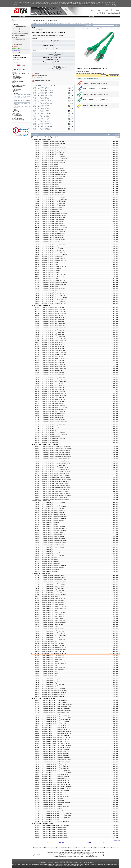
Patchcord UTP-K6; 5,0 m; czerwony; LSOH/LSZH (54, 380)
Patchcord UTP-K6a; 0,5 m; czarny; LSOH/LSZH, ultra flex (56, 454)
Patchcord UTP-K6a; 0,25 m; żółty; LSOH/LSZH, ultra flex (56, 452)
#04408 (37, 812)
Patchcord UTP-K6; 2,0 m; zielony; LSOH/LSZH (53, 358)
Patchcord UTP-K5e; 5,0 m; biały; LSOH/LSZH (53, 223)
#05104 (37, 603)
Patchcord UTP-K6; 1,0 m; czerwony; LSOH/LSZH (54, 325)
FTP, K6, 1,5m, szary (44, 128)
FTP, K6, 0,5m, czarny (45, 100)
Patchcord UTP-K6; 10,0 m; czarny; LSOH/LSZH (54, 405)
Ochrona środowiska (60, 863)
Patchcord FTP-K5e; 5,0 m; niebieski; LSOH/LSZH (54, 566)
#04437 (37, 429)
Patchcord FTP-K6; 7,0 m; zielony (50, 681)
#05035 (37, 405)
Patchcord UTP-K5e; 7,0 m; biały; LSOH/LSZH (53, 237)
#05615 (37, 597)
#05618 (37, 638)
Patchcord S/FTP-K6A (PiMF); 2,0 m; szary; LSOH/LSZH (56, 763)
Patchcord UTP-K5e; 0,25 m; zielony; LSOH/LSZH (54, 151)
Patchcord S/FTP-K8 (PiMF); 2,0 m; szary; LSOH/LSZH (55, 833)
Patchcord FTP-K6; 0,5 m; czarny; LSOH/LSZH (53, 591)
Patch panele (16, 91)
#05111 (37, 687)
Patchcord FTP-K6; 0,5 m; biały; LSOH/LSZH (53, 589)
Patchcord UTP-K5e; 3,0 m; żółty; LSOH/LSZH (53, 222)
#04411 (37, 816)
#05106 (37, 685)
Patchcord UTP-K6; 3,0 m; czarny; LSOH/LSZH (53, 364)
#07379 (37, 663)
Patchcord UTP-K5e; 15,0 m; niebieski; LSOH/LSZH (54, 270)
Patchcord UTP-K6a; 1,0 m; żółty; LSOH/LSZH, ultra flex (55, 468)
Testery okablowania (18, 118)
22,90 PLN (115, 810)
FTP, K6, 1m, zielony (44, 118)
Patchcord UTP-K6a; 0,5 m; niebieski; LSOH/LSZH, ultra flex (56, 456)
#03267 (37, 540)
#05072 (37, 789)
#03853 (37, 210)
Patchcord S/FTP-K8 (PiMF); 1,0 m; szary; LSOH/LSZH (55, 829)
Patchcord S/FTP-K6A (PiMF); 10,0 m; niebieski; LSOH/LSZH (57, 816)
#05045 (37, 726)
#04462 (37, 585)
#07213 (37, 309)
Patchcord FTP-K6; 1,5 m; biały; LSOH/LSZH (53, 616)
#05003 (37, 190)
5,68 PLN (115, 390)
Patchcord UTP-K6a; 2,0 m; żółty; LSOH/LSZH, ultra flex (55, 484)
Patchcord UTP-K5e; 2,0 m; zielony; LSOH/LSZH (54, 206)
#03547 (37, 499)
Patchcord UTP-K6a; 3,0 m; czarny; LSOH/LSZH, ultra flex (56, 486)
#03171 (37, 511)
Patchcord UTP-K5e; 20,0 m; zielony (51, 286)
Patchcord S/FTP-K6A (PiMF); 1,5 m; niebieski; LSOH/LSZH (56, 747)
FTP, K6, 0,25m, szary (45, 94)
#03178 (37, 542)
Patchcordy (15, 93)
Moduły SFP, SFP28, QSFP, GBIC (21, 74)
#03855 (37, 307)
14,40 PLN (115, 292)
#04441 (37, 437)
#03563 (37, 493)
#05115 (37, 657)
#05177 (37, 398)
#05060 (37, 761)
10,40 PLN (115, 417)
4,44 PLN (115, 562)
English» (23, 65)
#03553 (37, 495)
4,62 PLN (115, 237)
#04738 (37, 216)
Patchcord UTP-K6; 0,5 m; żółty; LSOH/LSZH (53, 319)
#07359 (37, 609)
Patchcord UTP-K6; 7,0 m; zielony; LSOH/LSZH (53, 400)
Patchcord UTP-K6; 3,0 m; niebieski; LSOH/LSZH (54, 368)
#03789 (37, 163)
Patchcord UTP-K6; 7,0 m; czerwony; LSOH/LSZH (54, 394)
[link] (21, 132)
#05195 (37, 536)
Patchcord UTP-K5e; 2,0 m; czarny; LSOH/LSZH (54, 198)
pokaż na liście (110, 28)
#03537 (37, 489)
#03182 (37, 554)
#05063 (37, 767)
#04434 (37, 423)
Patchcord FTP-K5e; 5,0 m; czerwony (51, 564)
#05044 (37, 718)
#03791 (37, 204)
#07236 (37, 366)
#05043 (37, 724)
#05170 (37, 241)
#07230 (37, 358)
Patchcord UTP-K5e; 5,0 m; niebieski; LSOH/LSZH (54, 229)
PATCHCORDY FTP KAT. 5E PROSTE (102, 22)
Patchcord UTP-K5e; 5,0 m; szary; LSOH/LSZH (53, 231)
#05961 (37, 292)
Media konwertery (17, 78)
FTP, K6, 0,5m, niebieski (45, 104)
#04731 (37, 173)
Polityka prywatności (89, 863)
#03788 (37, 568)
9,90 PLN (115, 493)
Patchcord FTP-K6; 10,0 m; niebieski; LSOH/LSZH (54, 693)
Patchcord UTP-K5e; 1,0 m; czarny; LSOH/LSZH (54, 171)
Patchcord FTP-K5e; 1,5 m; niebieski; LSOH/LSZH (54, 530)
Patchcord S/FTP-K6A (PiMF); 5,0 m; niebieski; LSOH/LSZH (56, 789)
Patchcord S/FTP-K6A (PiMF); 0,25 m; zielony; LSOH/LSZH (56, 710)
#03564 (37, 452)
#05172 (37, 249)
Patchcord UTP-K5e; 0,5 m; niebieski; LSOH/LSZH (54, 161)
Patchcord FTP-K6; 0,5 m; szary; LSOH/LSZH (53, 597)
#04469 (37, 706)
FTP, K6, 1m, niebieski (45, 115)
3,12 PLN (115, 550)
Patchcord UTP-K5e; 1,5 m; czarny (50, 184)
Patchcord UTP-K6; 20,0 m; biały (50, 431)
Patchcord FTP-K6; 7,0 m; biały (49, 671)
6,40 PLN (115, 755)
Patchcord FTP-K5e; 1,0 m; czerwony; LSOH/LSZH (54, 517)
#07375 (37, 654)
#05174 (37, 392)
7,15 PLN (115, 831)
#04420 (37, 269)
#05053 (37, 743)
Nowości (16, 46)
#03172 (37, 505)
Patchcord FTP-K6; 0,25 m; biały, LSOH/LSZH (53, 575)
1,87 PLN (115, 515)
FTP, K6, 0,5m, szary (44, 105)
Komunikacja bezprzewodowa (21, 29)
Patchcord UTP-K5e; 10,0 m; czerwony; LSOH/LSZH (55, 255)
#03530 (37, 835)
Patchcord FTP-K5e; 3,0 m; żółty (50, 560)
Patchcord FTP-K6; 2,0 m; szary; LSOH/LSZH (53, 638)
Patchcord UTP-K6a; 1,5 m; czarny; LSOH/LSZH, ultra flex (56, 470)
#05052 (37, 749)
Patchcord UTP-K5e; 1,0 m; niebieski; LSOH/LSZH (54, 175)
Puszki (89, 842)
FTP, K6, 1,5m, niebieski (45, 127)
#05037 (37, 413)
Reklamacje (51, 863)
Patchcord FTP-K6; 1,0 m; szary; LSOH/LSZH (53, 610)
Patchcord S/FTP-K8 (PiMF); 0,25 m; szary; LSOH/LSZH (55, 826)
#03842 (37, 149)
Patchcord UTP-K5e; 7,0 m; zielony (50, 247)
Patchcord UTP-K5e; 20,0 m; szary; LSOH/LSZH (54, 288)
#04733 (37, 214)
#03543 (37, 468)
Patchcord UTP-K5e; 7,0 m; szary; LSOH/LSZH (53, 245)
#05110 (37, 691)
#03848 (37, 141)
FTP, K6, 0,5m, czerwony (45, 102)
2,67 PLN (115, 616)
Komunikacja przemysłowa (20, 31)
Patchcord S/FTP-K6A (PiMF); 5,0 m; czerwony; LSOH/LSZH (56, 787)
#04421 (37, 270)
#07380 (37, 667)
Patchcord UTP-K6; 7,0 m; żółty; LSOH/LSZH (53, 402)
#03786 (37, 544)
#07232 (37, 360)
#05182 (37, 769)
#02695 (37, 384)
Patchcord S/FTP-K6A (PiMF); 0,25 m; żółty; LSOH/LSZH (56, 712)
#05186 (37, 714)
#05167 (37, 243)
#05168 (37, 247)
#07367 (37, 628)
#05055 (37, 751)
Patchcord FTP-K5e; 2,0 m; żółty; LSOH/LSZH (53, 548)
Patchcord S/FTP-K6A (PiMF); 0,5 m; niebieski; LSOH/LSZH (56, 720)
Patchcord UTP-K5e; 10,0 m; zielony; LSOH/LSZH (54, 261)
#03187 (37, 570)
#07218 (37, 323)
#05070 (37, 790)
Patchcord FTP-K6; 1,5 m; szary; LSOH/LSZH (53, 624)
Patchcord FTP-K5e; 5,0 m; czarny (50, 562)
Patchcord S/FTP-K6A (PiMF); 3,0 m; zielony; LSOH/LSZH (56, 779)
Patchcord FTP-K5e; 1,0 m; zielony (50, 523)
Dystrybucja (17, 55)
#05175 (37, 396)
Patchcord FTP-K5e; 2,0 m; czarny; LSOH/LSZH (54, 538)
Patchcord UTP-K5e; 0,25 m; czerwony (51, 145)
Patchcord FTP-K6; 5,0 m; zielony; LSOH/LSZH (53, 667)
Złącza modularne (17, 112)
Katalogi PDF (17, 53)
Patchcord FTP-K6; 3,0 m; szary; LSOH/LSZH (53, 652)
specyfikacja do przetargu (41, 75)
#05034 (37, 411)
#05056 (37, 745)
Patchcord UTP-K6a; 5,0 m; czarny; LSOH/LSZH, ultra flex (56, 493)
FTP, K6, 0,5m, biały (44, 99)
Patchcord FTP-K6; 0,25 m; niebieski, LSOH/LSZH (54, 581)
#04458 (37, 583)
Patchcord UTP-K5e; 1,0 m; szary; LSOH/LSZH (53, 176)
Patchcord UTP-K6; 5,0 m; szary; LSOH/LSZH (53, 384)
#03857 (37, 335)
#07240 (37, 386)
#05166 (37, 239)
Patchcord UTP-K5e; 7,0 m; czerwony (51, 241)
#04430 (37, 417)
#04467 (37, 702)
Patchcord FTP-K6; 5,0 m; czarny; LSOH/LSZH (53, 659)
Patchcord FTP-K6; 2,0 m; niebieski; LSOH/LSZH (54, 636)
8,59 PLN (115, 265)
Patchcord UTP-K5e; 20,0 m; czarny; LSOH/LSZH (54, 280)
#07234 (37, 368)
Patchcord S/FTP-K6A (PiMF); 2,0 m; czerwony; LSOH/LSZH (56, 759)
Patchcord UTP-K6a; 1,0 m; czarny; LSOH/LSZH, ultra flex (56, 462)
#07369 (37, 636)
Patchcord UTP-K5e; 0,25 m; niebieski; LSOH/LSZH (54, 147)
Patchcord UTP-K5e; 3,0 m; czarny (50, 212)
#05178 (37, 394)
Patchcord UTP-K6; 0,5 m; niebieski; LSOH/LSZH (54, 313)
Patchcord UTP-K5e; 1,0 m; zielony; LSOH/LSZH (54, 178)
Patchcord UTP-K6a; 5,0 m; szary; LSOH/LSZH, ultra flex (56, 497)
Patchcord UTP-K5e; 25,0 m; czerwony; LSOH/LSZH (55, 298)
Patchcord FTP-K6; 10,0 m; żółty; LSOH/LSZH (53, 697)
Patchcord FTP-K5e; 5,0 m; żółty (50, 572)
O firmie (15, 22)
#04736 (37, 175)
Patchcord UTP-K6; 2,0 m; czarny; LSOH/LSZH (53, 351)
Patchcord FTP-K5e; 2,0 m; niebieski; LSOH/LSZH (54, 542)
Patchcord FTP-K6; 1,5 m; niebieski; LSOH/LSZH (54, 622)
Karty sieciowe (16, 76)
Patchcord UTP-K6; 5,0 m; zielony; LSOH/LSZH (53, 386)
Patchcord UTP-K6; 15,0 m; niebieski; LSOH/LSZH (54, 423)
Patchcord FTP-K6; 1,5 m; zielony (50, 626)
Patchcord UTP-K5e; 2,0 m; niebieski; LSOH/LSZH (54, 202)
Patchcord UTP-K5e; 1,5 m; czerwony (51, 186)
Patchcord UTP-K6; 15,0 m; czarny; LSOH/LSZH (54, 419)
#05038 (37, 407)
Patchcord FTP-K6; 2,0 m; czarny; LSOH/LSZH (53, 632)
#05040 (37, 722)
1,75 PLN (115, 182)
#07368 (37, 632)
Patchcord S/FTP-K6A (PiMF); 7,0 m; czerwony (53, 800)
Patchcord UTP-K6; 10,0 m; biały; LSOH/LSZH (53, 403)
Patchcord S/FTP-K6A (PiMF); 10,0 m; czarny (53, 812)
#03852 (37, 196)
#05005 (37, 186)
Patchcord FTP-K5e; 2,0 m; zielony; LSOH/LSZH (54, 546)
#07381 (37, 661)
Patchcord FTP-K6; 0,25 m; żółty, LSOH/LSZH (53, 587)
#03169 (37, 503)
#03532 (37, 450)
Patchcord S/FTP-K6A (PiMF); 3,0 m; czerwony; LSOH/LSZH (56, 773)
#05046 (37, 736)
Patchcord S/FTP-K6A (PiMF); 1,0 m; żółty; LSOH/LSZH (55, 740)
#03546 (37, 491)
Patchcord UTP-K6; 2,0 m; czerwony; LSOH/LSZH (54, 353)
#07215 (37, 317)
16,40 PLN (115, 796)
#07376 (37, 648)
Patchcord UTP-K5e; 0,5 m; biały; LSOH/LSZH (53, 155)
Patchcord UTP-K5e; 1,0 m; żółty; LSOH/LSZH (53, 180)
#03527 (37, 829)
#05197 (37, 560)
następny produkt (98, 28)
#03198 (37, 233)
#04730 (37, 159)
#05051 (37, 740)
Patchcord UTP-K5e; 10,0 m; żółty (50, 263)
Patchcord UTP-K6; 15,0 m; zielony (50, 427)
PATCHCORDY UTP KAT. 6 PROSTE (59, 22)
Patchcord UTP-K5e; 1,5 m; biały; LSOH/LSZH (53, 182)
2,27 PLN (115, 603)
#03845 (37, 143)
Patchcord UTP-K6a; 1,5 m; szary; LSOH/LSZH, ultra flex (56, 474)
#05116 (37, 679)
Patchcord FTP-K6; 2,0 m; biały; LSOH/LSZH (53, 630)
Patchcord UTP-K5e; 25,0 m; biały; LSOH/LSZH (53, 294)
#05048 (37, 734)
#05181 (37, 783)
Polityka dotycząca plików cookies (74, 863)
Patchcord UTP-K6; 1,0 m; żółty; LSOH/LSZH (53, 333)
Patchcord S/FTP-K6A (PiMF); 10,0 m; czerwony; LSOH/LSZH (57, 814)
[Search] (104, 26)
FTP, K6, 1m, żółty (43, 120)
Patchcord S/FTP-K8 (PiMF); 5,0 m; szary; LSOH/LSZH (55, 837)
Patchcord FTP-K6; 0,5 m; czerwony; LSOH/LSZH (54, 593)
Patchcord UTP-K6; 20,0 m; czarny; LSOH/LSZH (54, 433)
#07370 (37, 640)
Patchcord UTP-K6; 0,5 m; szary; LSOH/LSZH (53, 315)
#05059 (37, 757)
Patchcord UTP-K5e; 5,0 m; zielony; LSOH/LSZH (54, 233)
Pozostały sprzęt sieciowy (19, 85)
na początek (117, 841)
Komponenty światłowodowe (21, 33)
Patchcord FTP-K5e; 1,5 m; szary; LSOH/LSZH (53, 532)
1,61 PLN (115, 503)
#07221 (37, 325)
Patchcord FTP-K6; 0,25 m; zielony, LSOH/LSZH (54, 585)
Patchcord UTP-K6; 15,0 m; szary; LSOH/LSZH (53, 425)
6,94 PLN (115, 671)
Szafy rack (15, 88)
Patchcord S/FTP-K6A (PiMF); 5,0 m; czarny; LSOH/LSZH (56, 785)
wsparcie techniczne (38, 77)
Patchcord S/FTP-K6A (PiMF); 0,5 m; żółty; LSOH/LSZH (55, 726)
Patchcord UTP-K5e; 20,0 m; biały (50, 278)
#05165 (37, 251)
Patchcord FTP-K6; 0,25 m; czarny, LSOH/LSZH (53, 577)
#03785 (37, 521)
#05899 (37, 263)
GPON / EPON (16, 79)
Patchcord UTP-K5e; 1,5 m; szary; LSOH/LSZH (53, 190)
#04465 (37, 708)
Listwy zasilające (17, 89)
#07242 (37, 388)
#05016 (37, 526)
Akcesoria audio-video (19, 42)
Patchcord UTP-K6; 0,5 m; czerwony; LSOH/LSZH (54, 311)
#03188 (37, 564)
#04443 (37, 441)
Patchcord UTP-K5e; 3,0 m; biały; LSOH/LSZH (53, 210)
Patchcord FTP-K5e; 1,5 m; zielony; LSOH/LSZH (54, 534)
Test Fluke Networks (40, 80)
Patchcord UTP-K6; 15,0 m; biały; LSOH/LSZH (53, 417)
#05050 (37, 732)
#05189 (37, 194)
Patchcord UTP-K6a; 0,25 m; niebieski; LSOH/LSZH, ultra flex (57, 448)
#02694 (37, 370)
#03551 (37, 480)
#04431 (37, 419)
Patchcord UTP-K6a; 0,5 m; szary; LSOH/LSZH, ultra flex (56, 458)
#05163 (37, 261)
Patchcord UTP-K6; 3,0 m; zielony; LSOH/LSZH (53, 372)
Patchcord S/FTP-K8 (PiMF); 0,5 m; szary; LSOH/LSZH (55, 827)
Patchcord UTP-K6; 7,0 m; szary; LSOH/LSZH (53, 398)
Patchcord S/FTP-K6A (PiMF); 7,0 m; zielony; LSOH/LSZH (56, 806)
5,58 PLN (115, 470)
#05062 (37, 759)
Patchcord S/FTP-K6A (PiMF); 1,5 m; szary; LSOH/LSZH (56, 749)
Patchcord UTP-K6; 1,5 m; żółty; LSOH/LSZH (53, 347)
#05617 (37, 624)
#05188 (37, 180)
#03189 (37, 157)
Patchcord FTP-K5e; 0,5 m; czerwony (51, 505)
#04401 (37, 798)
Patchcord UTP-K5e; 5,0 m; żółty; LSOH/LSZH (53, 235)
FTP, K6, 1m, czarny (44, 112)
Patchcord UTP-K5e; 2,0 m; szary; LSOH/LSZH (53, 204)
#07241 (37, 380)
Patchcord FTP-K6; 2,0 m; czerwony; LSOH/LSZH (54, 634)
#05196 (37, 548)
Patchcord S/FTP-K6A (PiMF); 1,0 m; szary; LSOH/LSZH (56, 736)
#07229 (37, 355)
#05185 (37, 728)
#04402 (37, 800)
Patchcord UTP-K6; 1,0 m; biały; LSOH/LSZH (53, 321)
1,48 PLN (115, 169)
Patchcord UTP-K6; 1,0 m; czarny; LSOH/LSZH (53, 323)
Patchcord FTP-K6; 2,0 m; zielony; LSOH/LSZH (96, 100)
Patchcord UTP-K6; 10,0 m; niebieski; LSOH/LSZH (54, 409)
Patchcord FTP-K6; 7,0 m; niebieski (50, 677)
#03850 (37, 169)
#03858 (37, 349)
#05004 (37, 188)
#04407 (37, 810)
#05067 (37, 779)
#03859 (37, 362)
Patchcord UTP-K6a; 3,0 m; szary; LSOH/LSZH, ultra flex (56, 489)
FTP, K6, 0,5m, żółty (44, 109)
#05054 (37, 747)
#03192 (37, 178)
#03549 (37, 464)
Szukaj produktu (18, 44)
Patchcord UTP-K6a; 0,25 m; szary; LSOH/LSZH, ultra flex (56, 450)
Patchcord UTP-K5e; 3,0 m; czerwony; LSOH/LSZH (54, 214)
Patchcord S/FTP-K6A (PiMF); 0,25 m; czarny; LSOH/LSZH (56, 702)
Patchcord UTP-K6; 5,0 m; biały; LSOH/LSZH (53, 376)
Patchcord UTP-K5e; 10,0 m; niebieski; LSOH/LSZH (54, 257)
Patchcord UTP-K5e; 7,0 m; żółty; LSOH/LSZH (53, 249)
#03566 (37, 446)
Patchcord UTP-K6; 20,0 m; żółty (50, 443)
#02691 (37, 315)
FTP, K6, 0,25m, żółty (44, 97)
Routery (15, 75)
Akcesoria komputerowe (20, 27)
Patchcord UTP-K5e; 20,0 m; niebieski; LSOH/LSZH (54, 284)
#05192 (37, 235)
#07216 (37, 311)
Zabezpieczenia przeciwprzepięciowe (17, 115)
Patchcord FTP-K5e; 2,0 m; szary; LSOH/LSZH (53, 544)
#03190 (37, 165)
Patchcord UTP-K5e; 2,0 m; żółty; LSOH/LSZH (53, 208)
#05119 (37, 681)
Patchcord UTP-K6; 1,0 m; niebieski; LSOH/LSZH (54, 327)
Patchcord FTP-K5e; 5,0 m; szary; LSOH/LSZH (53, 568)
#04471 (37, 712)
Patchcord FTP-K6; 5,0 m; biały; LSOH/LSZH (53, 657)
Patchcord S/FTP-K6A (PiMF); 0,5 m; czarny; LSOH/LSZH (56, 716)
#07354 (37, 595)
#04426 (37, 282)
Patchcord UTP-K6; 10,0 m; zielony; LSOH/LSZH (54, 413)
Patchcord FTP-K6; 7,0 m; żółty (49, 683)
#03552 (37, 487)
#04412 (37, 818)
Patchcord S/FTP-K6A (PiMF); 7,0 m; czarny (52, 798)
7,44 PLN (115, 486)
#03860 (37, 376)
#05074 (37, 787)
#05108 (37, 693)
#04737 (37, 202)
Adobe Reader (87, 850)
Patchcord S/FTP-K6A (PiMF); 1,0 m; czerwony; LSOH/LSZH (56, 732)
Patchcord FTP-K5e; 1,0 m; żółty (50, 524)
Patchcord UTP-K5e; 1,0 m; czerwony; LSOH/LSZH (54, 173)
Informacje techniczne (19, 57)
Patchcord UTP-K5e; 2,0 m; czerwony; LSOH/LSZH (54, 200)
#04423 (37, 276)
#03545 (37, 484)
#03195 (37, 212)
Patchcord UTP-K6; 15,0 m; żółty (50, 429)
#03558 (37, 454)
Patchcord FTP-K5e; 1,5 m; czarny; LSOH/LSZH (54, 526)
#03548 (37, 456)
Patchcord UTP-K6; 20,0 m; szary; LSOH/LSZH (53, 439)
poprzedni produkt (87, 28)
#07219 (37, 327)
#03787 (37, 556)
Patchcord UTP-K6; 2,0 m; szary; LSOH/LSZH (53, 356)
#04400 (37, 796)
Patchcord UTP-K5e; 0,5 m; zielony (50, 165)
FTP (55, 41)
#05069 (37, 781)
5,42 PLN (115, 741)
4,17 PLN (115, 454)
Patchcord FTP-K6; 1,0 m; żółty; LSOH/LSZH (53, 614)
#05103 (37, 589)
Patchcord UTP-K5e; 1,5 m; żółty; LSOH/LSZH (53, 194)
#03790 (37, 176)
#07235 (37, 372)
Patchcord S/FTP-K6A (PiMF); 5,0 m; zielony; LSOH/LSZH (56, 792)
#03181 (37, 550)
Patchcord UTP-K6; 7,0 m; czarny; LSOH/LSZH (53, 392)
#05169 (37, 245)
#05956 (37, 304)
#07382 (37, 669)
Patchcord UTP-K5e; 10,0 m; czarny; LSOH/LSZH (54, 253)
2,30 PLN (115, 335)
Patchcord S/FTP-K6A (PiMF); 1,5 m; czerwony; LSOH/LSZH (56, 745)
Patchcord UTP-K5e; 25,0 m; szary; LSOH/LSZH (54, 302)
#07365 (37, 626)
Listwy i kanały (16, 113)
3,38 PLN (115, 826)
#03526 (37, 827)
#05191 (37, 222)
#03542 (37, 460)
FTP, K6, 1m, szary (44, 117)
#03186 (37, 566)
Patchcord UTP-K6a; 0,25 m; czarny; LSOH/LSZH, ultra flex (56, 446)
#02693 (37, 356)
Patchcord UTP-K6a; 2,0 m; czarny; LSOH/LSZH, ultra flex (56, 478)
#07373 (37, 646)
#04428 (37, 286)
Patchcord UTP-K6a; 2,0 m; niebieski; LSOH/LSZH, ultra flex (56, 480)
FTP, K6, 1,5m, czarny (45, 123)
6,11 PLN (115, 251)
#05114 (37, 644)
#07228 (37, 351)
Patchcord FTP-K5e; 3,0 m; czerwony (51, 552)
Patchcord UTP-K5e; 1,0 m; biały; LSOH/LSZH (53, 169)
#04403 (37, 802)
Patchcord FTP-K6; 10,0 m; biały (50, 687)
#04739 (37, 229)
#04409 (37, 814)
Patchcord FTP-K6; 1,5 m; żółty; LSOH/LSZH (53, 628)
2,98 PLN (115, 700)
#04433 (37, 421)
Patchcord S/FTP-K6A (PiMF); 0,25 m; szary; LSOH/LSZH (56, 708)
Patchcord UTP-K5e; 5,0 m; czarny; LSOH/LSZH (54, 225)
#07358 (37, 605)
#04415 (37, 265)
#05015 (37, 528)
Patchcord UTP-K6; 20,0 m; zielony (50, 441)
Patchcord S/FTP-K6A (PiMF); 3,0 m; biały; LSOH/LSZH (55, 769)
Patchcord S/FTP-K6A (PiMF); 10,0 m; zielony (53, 820)
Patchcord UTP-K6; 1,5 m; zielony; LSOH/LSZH (53, 345)
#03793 (37, 231)
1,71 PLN (115, 307)
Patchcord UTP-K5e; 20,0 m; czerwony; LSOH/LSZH (55, 282)
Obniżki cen (17, 48)
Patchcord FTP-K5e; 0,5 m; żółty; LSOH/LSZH (53, 513)
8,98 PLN (115, 835)
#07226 (37, 339)
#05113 (37, 630)
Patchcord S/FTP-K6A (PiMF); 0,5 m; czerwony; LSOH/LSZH (56, 718)
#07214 (37, 313)
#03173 (37, 515)
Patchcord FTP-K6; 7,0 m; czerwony (51, 675)
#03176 (37, 517)
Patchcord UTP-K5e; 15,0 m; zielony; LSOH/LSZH (54, 274)
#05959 (37, 296)
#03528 (37, 831)
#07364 (37, 622)
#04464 (37, 581)
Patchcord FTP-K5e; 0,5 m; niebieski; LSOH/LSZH (54, 507)
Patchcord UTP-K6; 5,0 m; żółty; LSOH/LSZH (53, 388)
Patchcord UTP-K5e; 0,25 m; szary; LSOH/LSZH (54, 149)
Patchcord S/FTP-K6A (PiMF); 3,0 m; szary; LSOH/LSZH (56, 777)
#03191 (37, 171)
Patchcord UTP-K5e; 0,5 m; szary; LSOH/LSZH (53, 163)
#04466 (37, 700)
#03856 (37, 321)
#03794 (37, 509)
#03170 (37, 507)
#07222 (37, 333)
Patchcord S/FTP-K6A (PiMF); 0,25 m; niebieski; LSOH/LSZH (57, 706)
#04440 (37, 435)
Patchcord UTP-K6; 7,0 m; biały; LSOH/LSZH (53, 390)
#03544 (37, 476)
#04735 (37, 161)
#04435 (37, 425)
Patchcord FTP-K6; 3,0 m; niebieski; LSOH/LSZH (96, 89)
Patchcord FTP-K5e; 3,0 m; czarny (50, 550)
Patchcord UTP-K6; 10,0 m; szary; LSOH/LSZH (53, 411)
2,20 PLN (115, 526)
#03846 (37, 151)
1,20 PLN (115, 155)
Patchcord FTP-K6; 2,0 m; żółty (49, 642)
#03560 (37, 470)
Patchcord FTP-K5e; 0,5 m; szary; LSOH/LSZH (53, 509)
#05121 (37, 671)
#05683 (37, 253)
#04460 (37, 579)
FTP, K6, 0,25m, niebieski (46, 92)
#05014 (37, 530)
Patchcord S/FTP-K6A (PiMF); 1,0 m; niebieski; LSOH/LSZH (56, 734)
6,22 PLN (115, 478)
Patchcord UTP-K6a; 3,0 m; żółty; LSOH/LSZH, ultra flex (55, 491)
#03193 (37, 198)
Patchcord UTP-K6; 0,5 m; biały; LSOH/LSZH (53, 307)
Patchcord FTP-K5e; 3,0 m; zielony (50, 558)
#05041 (37, 716)
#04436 (37, 427)
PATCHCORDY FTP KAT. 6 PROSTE (41, 23)
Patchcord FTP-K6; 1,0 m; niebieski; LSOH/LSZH (54, 609)
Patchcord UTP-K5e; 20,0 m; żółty (50, 290)
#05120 (37, 675)
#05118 (37, 677)
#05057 (37, 753)
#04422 (37, 274)
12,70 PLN (115, 837)
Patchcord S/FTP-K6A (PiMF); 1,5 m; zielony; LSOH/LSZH (56, 751)
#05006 (37, 184)
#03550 (37, 472)
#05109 (37, 695)
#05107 (37, 689)
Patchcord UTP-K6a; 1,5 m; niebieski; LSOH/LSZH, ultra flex (56, 472)
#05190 (37, 208)
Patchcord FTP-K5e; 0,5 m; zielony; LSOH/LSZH (54, 511)
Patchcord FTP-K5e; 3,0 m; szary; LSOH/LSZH (53, 556)
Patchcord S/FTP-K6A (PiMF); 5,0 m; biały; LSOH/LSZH (55, 783)
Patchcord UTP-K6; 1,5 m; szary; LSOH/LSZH (53, 343)
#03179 (37, 546)
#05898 (37, 288)
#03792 (37, 218)
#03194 (37, 206)
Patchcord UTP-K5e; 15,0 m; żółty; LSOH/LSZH (53, 276)
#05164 (37, 255)
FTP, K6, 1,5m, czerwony (45, 125)
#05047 (37, 730)
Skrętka (62, 842)
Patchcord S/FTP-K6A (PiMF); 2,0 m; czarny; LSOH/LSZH (56, 757)
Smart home (16, 84)
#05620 (37, 665)
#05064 (37, 777)
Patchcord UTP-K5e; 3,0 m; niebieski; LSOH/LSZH (54, 216)
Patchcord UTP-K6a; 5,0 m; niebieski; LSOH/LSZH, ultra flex (56, 495)
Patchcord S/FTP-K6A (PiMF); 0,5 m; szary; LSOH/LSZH (56, 722)
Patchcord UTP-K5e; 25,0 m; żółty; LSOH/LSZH (53, 292)
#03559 (37, 462)
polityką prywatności (98, 5)
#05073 (37, 792)
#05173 (37, 403)
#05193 (37, 513)
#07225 (37, 345)
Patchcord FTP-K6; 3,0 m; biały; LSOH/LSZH (53, 644)
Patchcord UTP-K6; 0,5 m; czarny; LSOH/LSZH (53, 309)
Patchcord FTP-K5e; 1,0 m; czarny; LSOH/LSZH (54, 515)
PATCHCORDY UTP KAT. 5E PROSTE (41, 22)
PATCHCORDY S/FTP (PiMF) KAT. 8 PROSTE (83, 23)
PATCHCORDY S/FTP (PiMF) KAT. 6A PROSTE (61, 23)
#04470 (37, 710)
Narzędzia (16, 38)
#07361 (37, 607)
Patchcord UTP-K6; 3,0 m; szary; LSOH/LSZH (53, 370)
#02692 (37, 329)
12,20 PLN (115, 783)
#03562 (37, 486)
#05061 (37, 765)
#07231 (37, 353)
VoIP (14, 80)
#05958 (37, 294)
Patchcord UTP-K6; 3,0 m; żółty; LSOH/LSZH (53, 374)
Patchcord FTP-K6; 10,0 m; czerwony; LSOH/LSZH (54, 691)
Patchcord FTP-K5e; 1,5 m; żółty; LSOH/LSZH (53, 536)
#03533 (37, 458)
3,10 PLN (115, 630)
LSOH (72, 43)
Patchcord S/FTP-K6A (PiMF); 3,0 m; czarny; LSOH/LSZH (56, 771)
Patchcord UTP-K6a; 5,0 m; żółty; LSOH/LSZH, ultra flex (55, 499)
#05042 (37, 720)
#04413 (37, 820)
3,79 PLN (115, 644)
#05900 (37, 257)
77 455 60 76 (103, 13)
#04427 (37, 284)
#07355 (37, 599)
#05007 (37, 192)
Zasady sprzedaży (42, 863)
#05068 (37, 773)
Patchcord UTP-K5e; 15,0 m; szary (50, 272)
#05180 (37, 402)
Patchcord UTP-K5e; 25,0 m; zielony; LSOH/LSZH (54, 304)
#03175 (37, 523)
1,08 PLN (115, 141)
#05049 (37, 738)
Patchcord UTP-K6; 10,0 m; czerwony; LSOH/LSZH (54, 407)
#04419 (37, 267)
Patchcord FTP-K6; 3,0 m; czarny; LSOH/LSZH (53, 646)
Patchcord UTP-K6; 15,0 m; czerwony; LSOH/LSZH (54, 421)
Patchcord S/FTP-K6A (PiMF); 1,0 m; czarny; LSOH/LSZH (56, 730)
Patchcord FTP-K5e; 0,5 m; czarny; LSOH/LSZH (54, 503)
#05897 (37, 272)
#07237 (37, 374)
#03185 (37, 562)
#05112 (37, 697)
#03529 (37, 833)
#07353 (37, 591)
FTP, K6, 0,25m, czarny (45, 89)
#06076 (37, 343)
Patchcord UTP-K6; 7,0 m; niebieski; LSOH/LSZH (54, 396)
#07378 (37, 659)
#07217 (37, 319)
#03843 (37, 147)
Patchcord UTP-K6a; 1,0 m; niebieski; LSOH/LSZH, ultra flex (56, 464)
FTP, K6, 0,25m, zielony (45, 95)
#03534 (37, 466)
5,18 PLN (115, 827)
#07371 (37, 634)
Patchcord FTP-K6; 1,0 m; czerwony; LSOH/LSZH (54, 607)
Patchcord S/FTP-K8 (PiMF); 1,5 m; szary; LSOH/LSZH (55, 831)
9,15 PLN (115, 685)
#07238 (37, 378)
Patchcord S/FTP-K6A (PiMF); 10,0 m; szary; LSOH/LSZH (56, 818)
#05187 (37, 167)
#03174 (37, 519)
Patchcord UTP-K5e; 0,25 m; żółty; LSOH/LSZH (53, 153)
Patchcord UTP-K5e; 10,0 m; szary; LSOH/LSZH (54, 259)
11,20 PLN (115, 278)
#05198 (37, 572)
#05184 (37, 741)
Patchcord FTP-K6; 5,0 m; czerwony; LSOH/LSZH (54, 661)
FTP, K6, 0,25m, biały (44, 87)
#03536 (37, 482)
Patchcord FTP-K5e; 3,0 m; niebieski (51, 554)
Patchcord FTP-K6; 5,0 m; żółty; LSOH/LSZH (53, 669)
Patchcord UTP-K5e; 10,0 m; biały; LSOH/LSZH (53, 251)
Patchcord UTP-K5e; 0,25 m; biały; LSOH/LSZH (53, 141)
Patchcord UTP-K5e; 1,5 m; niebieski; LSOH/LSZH (54, 188)
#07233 (37, 364)
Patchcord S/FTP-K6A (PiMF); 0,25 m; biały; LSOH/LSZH (56, 700)
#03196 (37, 220)
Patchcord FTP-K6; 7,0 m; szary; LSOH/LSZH (53, 679)
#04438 (37, 431)
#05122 (37, 683)
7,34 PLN (115, 403)
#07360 (37, 612)
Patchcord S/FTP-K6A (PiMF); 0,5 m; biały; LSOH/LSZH (55, 714)
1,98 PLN (115, 196)
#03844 (37, 145)
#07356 (37, 593)
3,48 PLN (115, 714)
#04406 (37, 808)
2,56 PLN (115, 349)
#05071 (37, 785)
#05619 (37, 652)
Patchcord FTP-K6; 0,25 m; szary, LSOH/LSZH (53, 583)
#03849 (37, 155)
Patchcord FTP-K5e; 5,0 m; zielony (50, 570)
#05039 (37, 415)
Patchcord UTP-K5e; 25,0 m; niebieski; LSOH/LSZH (54, 300)
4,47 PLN (115, 728)
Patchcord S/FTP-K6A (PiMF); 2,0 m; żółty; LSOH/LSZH (55, 767)
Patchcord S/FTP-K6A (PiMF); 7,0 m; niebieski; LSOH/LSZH (56, 802)
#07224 (37, 341)
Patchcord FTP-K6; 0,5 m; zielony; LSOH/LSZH (53, 599)
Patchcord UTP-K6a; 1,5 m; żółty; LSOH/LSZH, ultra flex (55, 476)
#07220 (37, 331)
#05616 (37, 610)
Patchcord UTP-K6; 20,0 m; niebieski (51, 437)
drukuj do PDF (37, 73)
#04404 (37, 804)
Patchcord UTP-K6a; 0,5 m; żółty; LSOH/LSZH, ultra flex (55, 460)
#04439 (37, 433)
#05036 (37, 409)
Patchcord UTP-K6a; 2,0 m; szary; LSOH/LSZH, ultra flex (56, 482)
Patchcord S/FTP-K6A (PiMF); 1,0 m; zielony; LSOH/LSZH (56, 738)
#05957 (37, 298)
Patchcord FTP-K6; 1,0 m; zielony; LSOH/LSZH (96, 94)
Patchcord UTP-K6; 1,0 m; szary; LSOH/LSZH (53, 329)
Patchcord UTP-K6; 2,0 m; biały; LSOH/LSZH (53, 349)
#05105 (37, 616)
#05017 (37, 534)
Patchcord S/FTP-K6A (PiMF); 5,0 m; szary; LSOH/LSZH (56, 790)
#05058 (37, 763)
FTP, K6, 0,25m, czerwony (46, 91)
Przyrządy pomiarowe (19, 35)
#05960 (37, 302)
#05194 (37, 524)
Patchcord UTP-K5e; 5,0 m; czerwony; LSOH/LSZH (54, 227)
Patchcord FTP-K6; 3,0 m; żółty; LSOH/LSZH (95, 105)
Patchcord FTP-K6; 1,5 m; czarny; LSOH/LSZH (53, 618)
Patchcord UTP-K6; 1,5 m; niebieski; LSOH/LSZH (54, 341)
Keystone (15, 111)
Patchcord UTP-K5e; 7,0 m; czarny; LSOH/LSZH (54, 239)
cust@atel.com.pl (114, 13)
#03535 (37, 474)
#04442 (37, 439)
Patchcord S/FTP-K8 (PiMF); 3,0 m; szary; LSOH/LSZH (55, 835)
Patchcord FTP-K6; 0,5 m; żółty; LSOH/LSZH (53, 601)
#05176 (37, 400)
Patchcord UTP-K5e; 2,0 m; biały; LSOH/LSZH (53, 196)
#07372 (37, 642)
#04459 (37, 575)
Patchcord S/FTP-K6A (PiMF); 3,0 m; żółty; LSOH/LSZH (55, 781)
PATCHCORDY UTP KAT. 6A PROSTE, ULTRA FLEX (80, 22)
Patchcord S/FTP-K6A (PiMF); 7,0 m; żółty (52, 808)
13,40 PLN (115, 431)
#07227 (37, 347)
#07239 (37, 382)
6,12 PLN (115, 829)
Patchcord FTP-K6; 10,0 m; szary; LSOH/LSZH (53, 685)
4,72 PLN (115, 462)
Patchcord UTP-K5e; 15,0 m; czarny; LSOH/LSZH (54, 267)
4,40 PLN (115, 376)
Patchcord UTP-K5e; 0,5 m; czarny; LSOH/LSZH (54, 157)
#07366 (37, 620)
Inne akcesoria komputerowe (19, 121)
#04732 (37, 200)
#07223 (37, 337)
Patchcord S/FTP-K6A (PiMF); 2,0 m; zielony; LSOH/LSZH (56, 765)
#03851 (37, 182)
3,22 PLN (115, 362)
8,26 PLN (115, 769)
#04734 (37, 227)
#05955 (37, 300)
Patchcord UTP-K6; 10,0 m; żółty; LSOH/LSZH (53, 415)
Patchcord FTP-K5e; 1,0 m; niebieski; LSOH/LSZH (54, 519)
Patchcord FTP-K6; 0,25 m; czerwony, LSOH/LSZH (54, 579)
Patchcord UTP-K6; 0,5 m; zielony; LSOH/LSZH (53, 317)
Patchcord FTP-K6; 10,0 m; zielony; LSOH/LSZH (54, 695)
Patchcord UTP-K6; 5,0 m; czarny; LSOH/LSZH (53, 378)
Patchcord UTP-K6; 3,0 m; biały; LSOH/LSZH (53, 362)
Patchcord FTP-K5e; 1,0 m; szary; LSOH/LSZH (53, 521)
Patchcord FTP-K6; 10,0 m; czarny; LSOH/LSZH (54, 689)
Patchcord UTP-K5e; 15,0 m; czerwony (51, 269)
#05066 (37, 775)
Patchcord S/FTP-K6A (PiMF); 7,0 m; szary (52, 804)
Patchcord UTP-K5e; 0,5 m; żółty (50, 167)
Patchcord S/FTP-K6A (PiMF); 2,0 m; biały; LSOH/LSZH (55, 755)
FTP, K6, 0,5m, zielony (45, 107)
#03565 (37, 448)
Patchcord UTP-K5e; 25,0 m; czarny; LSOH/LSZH (54, 296)
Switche (15, 72)
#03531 (37, 837)
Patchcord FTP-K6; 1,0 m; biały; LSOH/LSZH (53, 603)
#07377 (37, 656)
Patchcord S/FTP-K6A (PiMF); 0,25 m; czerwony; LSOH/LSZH (57, 704)
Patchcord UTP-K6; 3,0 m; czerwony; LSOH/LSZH (54, 366)
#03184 (37, 552)
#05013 (37, 532)
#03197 (37, 225)
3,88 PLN (115, 446)
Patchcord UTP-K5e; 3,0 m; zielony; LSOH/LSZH (54, 220)
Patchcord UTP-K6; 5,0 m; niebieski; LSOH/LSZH (54, 382)
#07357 (37, 601)
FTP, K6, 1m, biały (43, 110)
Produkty (16, 24)
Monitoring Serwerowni (18, 81)
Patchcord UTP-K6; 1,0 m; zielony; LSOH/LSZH (53, 331)
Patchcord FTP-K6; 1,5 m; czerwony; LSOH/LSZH (54, 620)
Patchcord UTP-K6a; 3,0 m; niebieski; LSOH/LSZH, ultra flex (56, 487)
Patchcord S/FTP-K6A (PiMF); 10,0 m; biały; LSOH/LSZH (56, 810)
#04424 (37, 278)
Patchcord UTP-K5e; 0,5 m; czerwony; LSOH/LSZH (54, 159)
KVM (14, 83)
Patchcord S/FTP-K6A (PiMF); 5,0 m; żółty (52, 794)
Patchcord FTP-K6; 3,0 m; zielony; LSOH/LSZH (54, 654)
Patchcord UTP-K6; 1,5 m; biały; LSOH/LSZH (53, 335)
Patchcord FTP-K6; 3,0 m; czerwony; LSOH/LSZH (96, 83)
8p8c (55, 53)
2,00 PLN (115, 321)
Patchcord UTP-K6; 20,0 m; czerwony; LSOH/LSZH (54, 435)
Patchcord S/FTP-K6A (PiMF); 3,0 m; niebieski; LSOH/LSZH (56, 775)
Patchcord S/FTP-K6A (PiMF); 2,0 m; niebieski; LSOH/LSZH (56, 761)
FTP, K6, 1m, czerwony (45, 113)
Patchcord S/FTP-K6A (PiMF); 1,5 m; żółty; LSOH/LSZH (55, 753)
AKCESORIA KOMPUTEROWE (20, 69)
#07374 (37, 650)
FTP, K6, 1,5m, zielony (45, 130)
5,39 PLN (115, 657)
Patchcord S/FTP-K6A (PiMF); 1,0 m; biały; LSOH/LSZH (55, 728)
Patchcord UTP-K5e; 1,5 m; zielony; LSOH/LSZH (54, 192)
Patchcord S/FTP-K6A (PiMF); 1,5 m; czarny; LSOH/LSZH (56, 743)
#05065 (37, 771)
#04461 (37, 577)
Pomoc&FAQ (17, 60)
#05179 (37, 390)
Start (14, 20)
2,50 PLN (115, 538)
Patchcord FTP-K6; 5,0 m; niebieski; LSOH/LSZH (54, 663)
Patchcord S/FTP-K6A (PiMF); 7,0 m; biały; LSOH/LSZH (55, 796)
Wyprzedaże (17, 51)
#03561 (37, 478)
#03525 (37, 826)
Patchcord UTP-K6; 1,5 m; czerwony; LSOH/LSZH (54, 339)
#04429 (37, 290)
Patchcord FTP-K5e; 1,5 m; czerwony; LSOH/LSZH (54, 528)
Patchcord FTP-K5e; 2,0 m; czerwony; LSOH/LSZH (54, 540)
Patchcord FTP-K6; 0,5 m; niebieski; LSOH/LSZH (54, 595)
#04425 (37, 280)
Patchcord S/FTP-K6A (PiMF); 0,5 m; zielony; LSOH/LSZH (56, 724)
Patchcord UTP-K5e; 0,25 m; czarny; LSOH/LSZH (54, 143)
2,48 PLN (115, 210)
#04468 (37, 704)
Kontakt (15, 62)
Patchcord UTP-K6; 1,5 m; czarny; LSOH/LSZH (53, 337)
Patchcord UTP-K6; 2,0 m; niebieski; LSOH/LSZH (54, 355)
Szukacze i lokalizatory (18, 120)
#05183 (37, 755)
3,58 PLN (115, 223)
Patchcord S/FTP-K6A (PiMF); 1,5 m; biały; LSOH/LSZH (55, 741)
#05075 (37, 794)
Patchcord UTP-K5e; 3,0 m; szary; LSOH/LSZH (53, 218)
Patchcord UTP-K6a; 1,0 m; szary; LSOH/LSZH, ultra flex (56, 466)
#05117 (37, 673)
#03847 (37, 153)
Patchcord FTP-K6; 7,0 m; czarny (50, 673)
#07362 (37, 614)
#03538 (37, 497)
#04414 (37, 822)
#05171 (37, 237)
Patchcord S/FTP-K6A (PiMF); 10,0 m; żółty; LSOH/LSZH (56, 822)
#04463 (37, 587)
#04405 (37, 806)
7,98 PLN (115, 833)
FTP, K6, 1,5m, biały (44, 122)
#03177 (37, 538)
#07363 (37, 618)
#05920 (37, 259)
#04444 (37, 443)
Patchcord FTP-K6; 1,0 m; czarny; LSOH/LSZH (53, 605)
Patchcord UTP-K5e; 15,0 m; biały (50, 265)
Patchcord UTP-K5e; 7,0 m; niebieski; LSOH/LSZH (54, 243)
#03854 (37, 223)
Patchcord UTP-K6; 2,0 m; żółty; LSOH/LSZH (53, 360)
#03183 (37, 558)
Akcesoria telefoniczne (19, 40)
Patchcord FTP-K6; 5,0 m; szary (50, 665)
